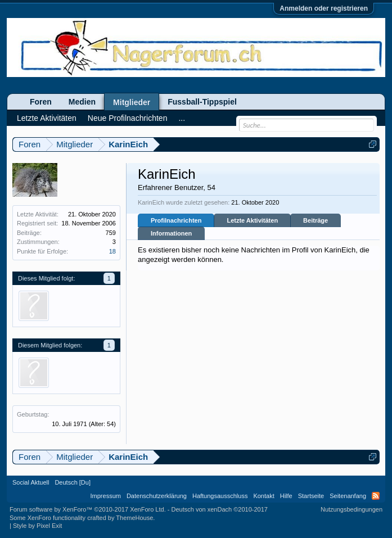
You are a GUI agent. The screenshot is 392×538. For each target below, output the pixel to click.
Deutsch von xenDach (220, 509)
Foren (41, 102)
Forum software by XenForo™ (88, 509)
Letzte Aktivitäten (252, 220)
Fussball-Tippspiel (202, 102)
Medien (82, 102)
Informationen (171, 233)
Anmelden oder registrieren (324, 8)
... (182, 118)
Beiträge (316, 220)
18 (112, 251)
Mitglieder (132, 102)
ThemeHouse (134, 518)
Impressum (106, 496)
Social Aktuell (31, 482)
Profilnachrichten (176, 220)
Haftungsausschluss (220, 496)
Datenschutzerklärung (157, 496)
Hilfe (286, 496)
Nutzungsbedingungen (352, 509)
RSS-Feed (376, 496)
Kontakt (263, 496)
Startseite (311, 496)
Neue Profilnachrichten (128, 118)
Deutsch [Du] (73, 482)
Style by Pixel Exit (37, 526)
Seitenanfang (348, 496)
